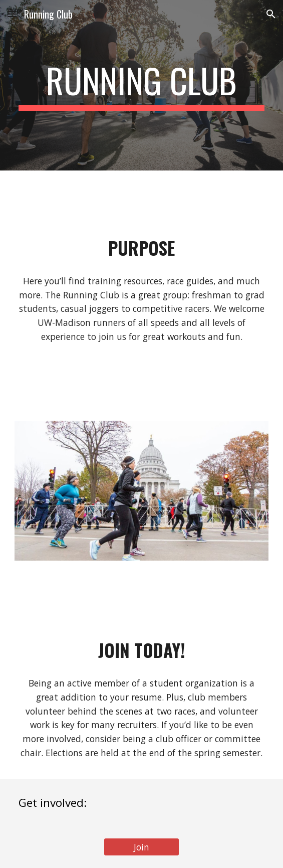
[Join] (141, 847)
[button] (12, 14)
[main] (141, 85)
